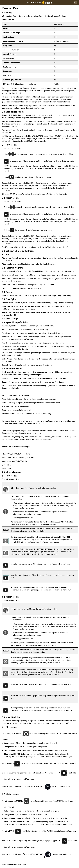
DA (75, 3)
